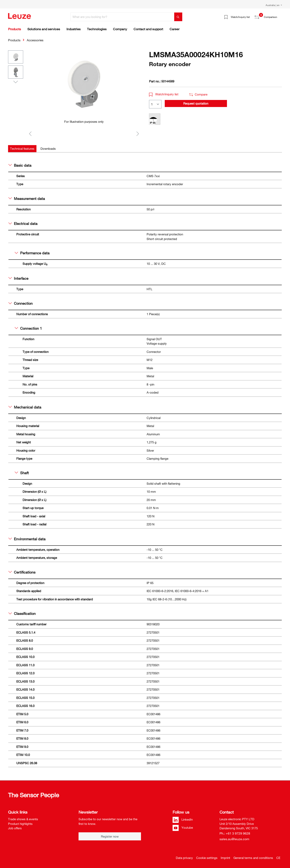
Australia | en (273, 5)
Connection (21, 303)
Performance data (32, 253)
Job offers (15, 828)
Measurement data (27, 199)
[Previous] (30, 134)
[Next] (138, 134)
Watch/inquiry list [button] (164, 94)
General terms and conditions (253, 858)
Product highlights (20, 824)
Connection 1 (28, 328)
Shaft (22, 473)
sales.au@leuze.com (234, 839)
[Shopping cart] (280, 16)
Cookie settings (207, 858)
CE (278, 858)
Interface (18, 278)
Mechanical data (25, 407)
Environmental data (27, 539)
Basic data (20, 165)
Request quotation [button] (196, 103)
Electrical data (23, 223)
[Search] (178, 17)
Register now (110, 836)
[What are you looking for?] (122, 17)
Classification (22, 613)
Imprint (225, 858)
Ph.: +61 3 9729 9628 (235, 833)
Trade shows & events (23, 819)
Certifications (22, 572)
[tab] (22, 149)
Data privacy (184, 858)
